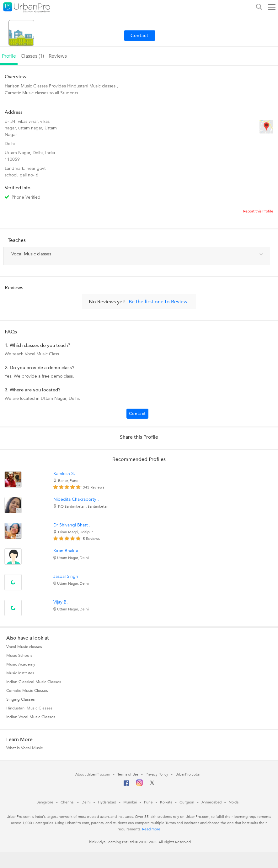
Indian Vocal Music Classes (31, 717)
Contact (137, 414)
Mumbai (130, 802)
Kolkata (166, 802)
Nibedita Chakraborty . (76, 499)
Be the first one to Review (158, 302)
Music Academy (21, 664)
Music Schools (19, 656)
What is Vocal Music (24, 748)
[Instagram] (139, 785)
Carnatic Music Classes (27, 691)
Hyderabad (107, 802)
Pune (148, 802)
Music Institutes (20, 673)
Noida (234, 802)
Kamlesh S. (64, 474)
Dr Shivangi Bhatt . (72, 525)
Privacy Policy (157, 774)
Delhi (86, 802)
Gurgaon (187, 802)
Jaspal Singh (66, 576)
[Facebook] (126, 786)
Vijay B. (61, 602)
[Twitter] (152, 785)
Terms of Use (128, 774)
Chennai (67, 802)
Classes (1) (32, 56)
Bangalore (45, 802)
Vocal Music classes (24, 647)
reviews (58, 56)
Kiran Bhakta (66, 551)
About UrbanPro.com (93, 774)
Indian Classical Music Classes (34, 682)
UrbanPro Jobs (187, 774)
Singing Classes (21, 699)
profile (9, 56)
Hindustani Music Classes (29, 708)
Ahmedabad (211, 802)
